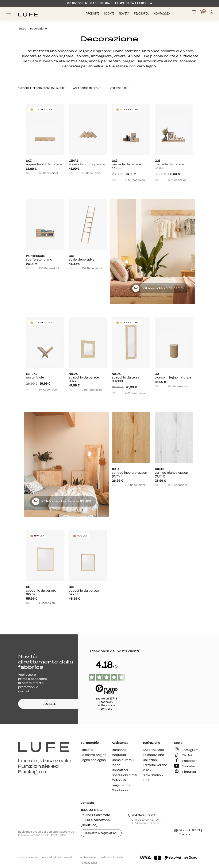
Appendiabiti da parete (45, 163)
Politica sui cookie (112, 858)
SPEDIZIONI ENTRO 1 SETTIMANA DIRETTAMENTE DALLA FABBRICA (110, 3)
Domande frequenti (119, 753)
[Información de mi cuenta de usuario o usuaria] (212, 13)
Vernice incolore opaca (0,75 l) (131, 473)
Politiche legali (89, 863)
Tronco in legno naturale (174, 376)
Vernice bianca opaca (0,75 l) (174, 473)
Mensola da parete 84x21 (174, 164)
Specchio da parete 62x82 (45, 591)
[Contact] (194, 12)
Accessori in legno (87, 88)
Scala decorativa (88, 258)
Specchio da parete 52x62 (88, 591)
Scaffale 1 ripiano (45, 258)
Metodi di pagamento (121, 783)
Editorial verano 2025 (155, 768)
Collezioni (150, 760)
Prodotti (93, 14)
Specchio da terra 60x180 (131, 378)
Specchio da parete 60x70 (88, 378)
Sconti (110, 14)
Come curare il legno (123, 763)
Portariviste (45, 376)
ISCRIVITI (50, 704)
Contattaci (120, 770)
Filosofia (142, 14)
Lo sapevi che (153, 755)
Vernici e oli (119, 88)
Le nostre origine (93, 755)
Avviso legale (88, 858)
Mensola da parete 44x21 (131, 164)
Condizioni (120, 790)
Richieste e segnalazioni (101, 833)
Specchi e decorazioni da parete (41, 88)
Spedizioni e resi (124, 775)
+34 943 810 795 (142, 815)
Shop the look (153, 750)
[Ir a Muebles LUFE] (28, 15)
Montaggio (162, 14)
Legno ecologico (93, 760)
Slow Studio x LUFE (153, 778)
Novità (125, 14)
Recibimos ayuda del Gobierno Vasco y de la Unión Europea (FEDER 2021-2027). (46, 833)
